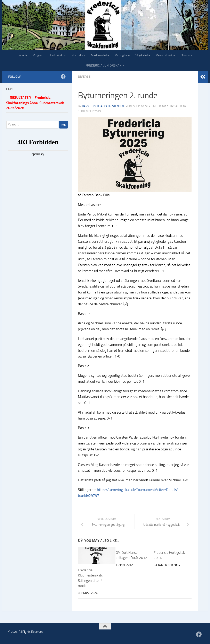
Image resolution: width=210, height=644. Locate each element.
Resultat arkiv (165, 55)
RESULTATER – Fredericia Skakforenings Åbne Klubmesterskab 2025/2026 (35, 103)
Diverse (84, 77)
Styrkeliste (143, 55)
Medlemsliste (100, 55)
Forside (22, 55)
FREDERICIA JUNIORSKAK (103, 65)
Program (39, 55)
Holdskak (56, 55)
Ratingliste (122, 55)
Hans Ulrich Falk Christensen (103, 106)
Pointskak (78, 55)
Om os (185, 55)
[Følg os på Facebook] (63, 77)
